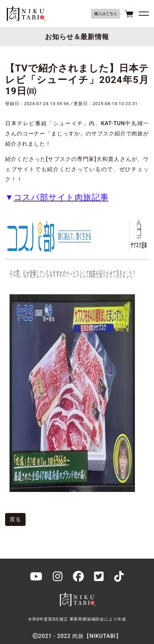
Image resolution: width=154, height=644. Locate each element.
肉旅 (26, 14)
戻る (15, 519)
